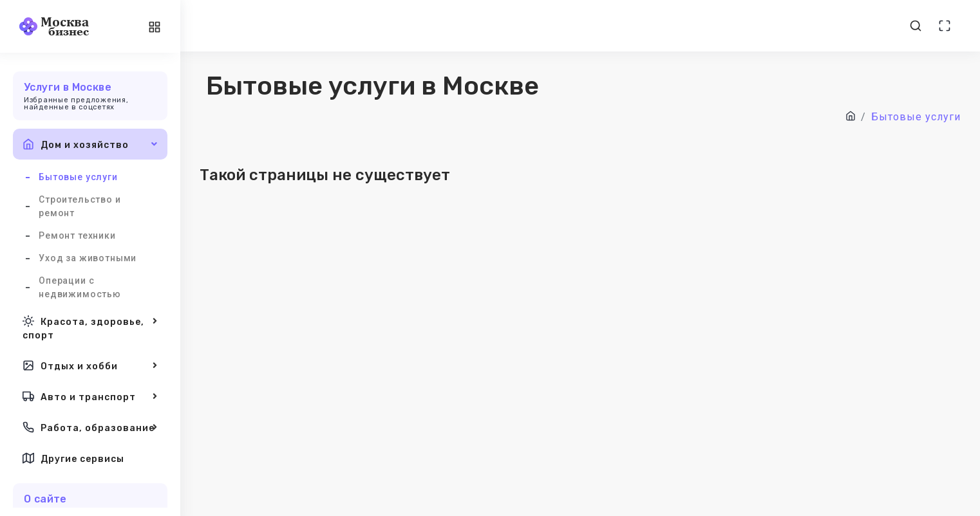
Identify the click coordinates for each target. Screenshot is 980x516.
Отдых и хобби (90, 365)
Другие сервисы (73, 458)
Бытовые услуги (78, 177)
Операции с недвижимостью (80, 287)
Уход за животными (88, 258)
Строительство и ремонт (80, 206)
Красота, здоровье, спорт (90, 327)
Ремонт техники (77, 235)
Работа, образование (90, 427)
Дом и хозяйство (90, 144)
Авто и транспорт (90, 396)
